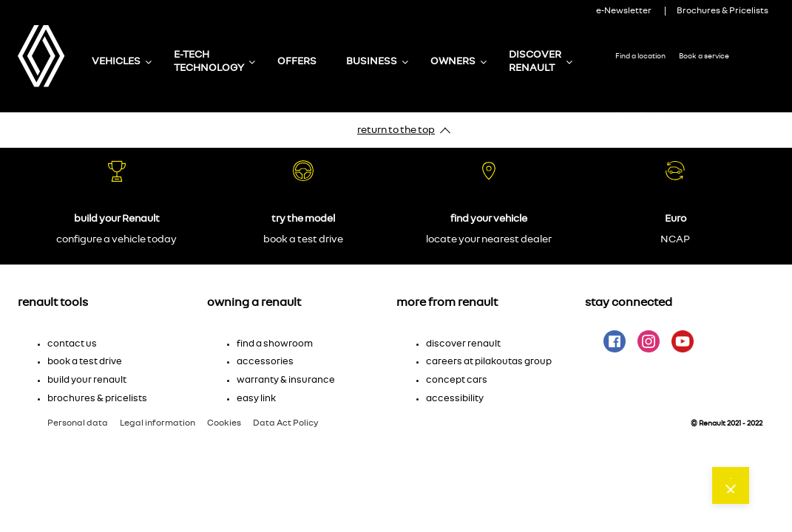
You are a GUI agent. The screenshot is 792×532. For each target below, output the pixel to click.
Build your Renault (87, 380)
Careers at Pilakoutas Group (489, 362)
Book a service (704, 56)
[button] (112, 336)
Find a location (640, 56)
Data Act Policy (286, 423)
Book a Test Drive (645, 115)
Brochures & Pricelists (722, 10)
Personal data (78, 423)
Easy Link (256, 399)
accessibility (455, 399)
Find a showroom (275, 344)
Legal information (158, 423)
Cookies (224, 423)
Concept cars (457, 380)
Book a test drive (85, 362)
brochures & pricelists (97, 399)
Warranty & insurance (286, 380)
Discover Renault (463, 344)
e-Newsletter (624, 10)
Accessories (265, 362)
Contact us (707, 115)
